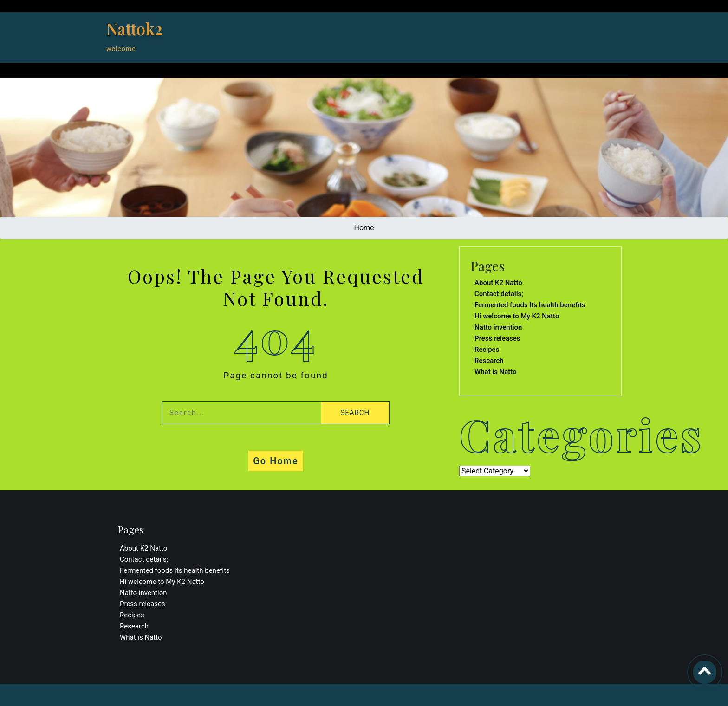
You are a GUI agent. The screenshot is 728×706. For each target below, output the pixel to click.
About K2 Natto (498, 283)
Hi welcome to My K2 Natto (517, 316)
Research (489, 361)
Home (364, 228)
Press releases (497, 338)
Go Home (276, 461)
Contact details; (499, 294)
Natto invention (498, 327)
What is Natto (496, 372)
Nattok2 (135, 29)
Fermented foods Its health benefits (530, 305)
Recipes (487, 350)
